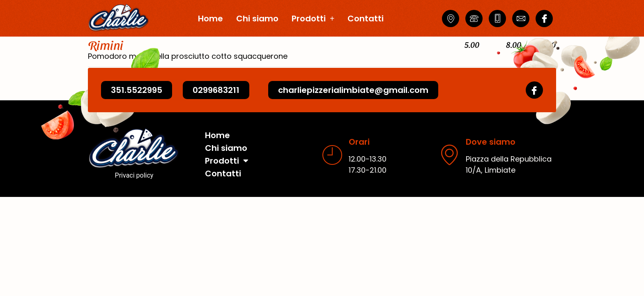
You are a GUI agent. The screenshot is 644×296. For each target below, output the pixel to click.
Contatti (366, 18)
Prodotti (313, 18)
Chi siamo (257, 18)
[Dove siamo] (449, 161)
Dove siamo (491, 148)
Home (210, 18)
